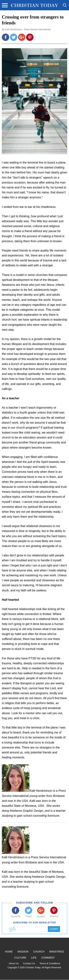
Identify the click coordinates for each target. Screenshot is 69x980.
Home (9, 952)
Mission (23, 952)
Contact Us (29, 963)
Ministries (57, 952)
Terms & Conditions (50, 963)
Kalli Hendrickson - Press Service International (28, 30)
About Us (14, 963)
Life (34, 958)
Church (39, 952)
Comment (48, 958)
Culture (20, 958)
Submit (54, 929)
